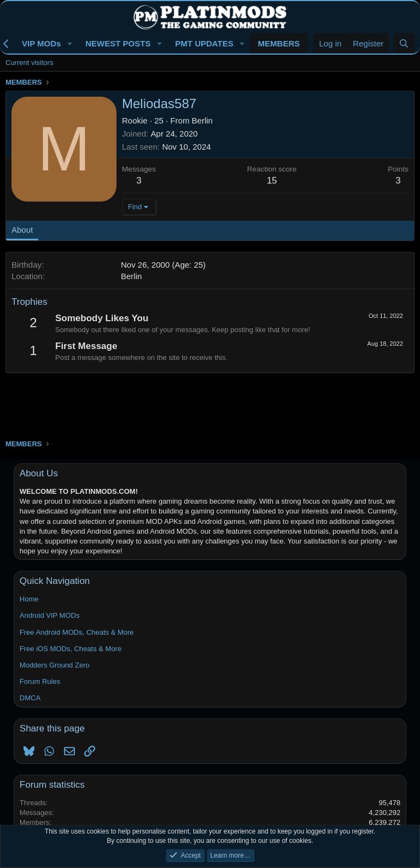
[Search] (404, 43)
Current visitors (29, 63)
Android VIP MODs (50, 615)
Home (29, 599)
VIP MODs (41, 43)
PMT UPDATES (204, 43)
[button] (69, 43)
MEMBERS (279, 43)
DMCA (30, 698)
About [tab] (22, 230)
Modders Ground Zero (55, 665)
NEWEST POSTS (118, 43)
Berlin (202, 120)
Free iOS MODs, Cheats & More (71, 649)
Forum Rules (40, 681)
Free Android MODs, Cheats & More (77, 632)
